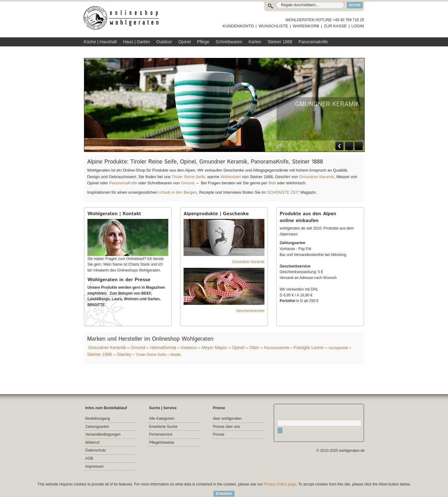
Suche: (272, 5)
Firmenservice (161, 434)
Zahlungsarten (97, 427)
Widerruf (92, 443)
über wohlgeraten (227, 419)
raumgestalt (338, 348)
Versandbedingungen (103, 434)
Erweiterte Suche (163, 427)
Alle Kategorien (162, 419)
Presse (219, 434)
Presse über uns (226, 427)
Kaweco (189, 348)
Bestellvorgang (98, 419)
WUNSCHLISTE (273, 26)
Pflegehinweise (162, 443)
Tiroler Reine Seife (188, 177)
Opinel (238, 348)
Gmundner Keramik (317, 177)
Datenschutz (96, 450)
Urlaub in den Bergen (178, 192)
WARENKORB (306, 26)
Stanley (124, 354)
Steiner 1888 (100, 354)
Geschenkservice (250, 311)
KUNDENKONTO (238, 26)
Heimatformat (163, 348)
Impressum (94, 466)
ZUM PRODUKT (346, 113)
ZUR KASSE (335, 26)
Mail (271, 183)
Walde (175, 355)
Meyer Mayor (214, 348)
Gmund (187, 183)
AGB (89, 458)
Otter (254, 348)
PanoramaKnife (123, 183)
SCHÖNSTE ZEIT (283, 192)
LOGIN (358, 26)
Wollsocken (231, 177)
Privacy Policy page (280, 484)
